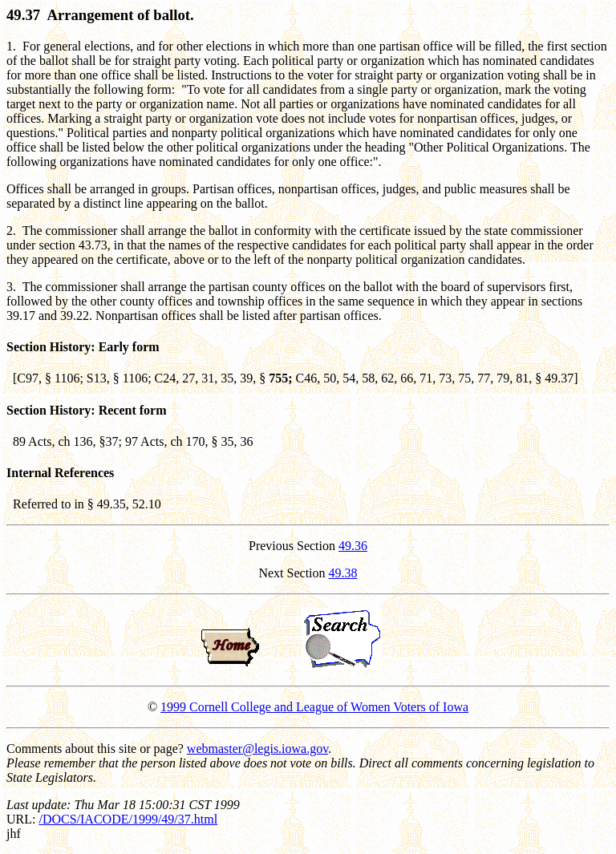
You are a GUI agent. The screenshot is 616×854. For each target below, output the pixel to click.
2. (11, 231)
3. (11, 287)
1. (11, 46)
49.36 (353, 546)
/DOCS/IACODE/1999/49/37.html (128, 819)
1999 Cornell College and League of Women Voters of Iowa (314, 707)
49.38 (343, 573)
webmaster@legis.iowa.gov (257, 749)
